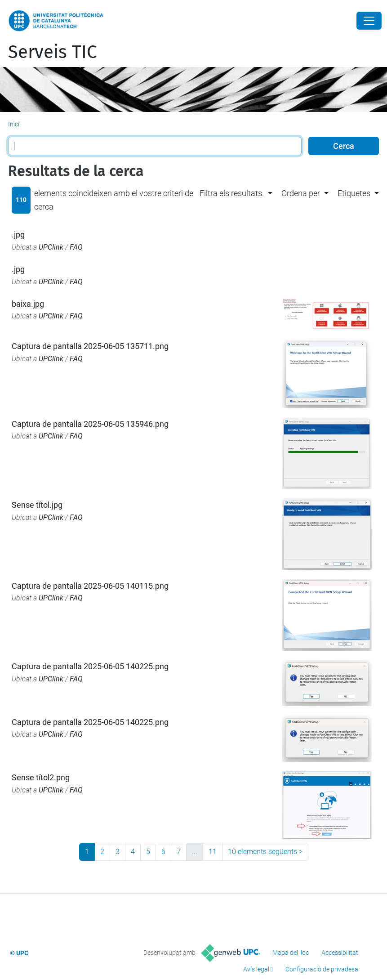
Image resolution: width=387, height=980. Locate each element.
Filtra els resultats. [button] (232, 193)
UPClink (51, 247)
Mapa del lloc (291, 953)
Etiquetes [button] (354, 193)
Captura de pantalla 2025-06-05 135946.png (90, 424)
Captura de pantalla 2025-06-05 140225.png (90, 666)
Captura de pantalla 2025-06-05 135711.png (90, 346)
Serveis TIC (52, 52)
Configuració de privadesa (322, 969)
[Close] (369, 21)
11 (213, 852)
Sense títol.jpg (37, 505)
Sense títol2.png (41, 777)
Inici (14, 124)
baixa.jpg (28, 304)
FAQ (76, 247)
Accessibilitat (340, 953)
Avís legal (256, 969)
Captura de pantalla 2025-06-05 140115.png (90, 586)
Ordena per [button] (301, 193)
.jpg (18, 235)
